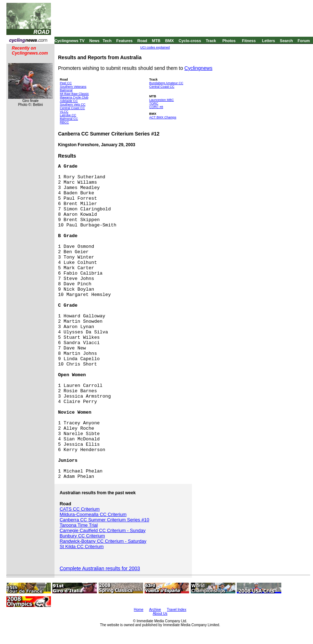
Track (211, 41)
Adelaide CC (69, 101)
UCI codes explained (155, 47)
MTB (156, 41)
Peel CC (66, 83)
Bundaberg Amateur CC (166, 83)
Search (286, 41)
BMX (169, 41)
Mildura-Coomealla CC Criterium (93, 514)
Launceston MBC (161, 100)
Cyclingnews (199, 68)
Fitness (249, 41)
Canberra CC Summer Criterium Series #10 (104, 520)
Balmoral (66, 90)
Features (125, 41)
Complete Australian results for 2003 (100, 568)
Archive (155, 610)
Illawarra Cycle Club (74, 97)
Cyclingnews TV (69, 41)
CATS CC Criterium (79, 509)
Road (142, 41)
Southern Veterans (73, 87)
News (95, 41)
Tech (107, 41)
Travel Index (177, 610)
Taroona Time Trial (79, 525)
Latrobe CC (68, 115)
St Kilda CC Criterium (82, 546)
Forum (304, 41)
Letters (269, 41)
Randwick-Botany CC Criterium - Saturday (103, 541)
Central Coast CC (72, 108)
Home (139, 610)
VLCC (64, 112)
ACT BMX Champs (163, 117)
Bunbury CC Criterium (82, 536)
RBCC (64, 122)
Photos (229, 41)
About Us (160, 614)
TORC (154, 103)
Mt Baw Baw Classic (74, 94)
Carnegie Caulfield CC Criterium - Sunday (102, 530)
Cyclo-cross (190, 41)
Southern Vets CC (73, 104)
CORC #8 (156, 107)
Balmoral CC (69, 119)
